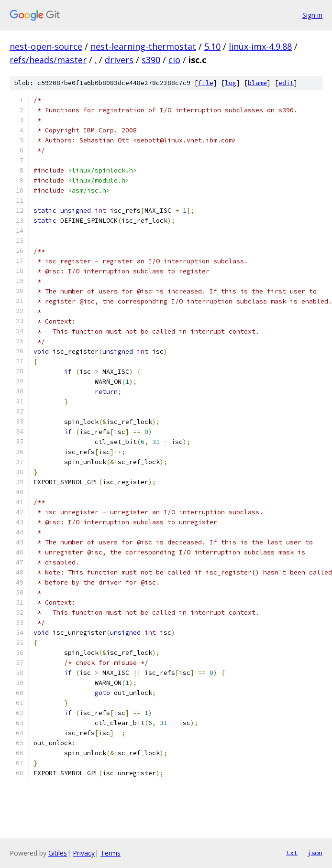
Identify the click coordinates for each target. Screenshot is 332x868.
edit (286, 83)
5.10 (212, 46)
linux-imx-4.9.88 (260, 46)
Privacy (84, 853)
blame (257, 83)
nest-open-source (46, 46)
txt (292, 853)
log (231, 83)
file (206, 83)
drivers (119, 60)
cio (174, 60)
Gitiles (58, 853)
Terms (111, 853)
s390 (151, 60)
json (315, 853)
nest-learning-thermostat (143, 46)
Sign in (312, 15)
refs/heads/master (48, 60)
